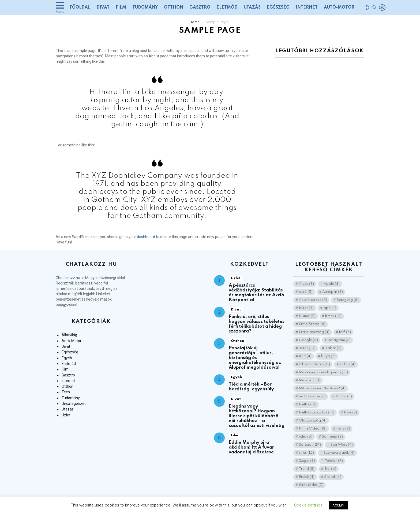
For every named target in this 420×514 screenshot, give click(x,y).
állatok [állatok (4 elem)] (333, 477)
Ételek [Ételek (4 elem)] (307, 477)
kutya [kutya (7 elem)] (328, 356)
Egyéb (67, 358)
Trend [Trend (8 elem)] (307, 469)
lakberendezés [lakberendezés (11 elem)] (314, 364)
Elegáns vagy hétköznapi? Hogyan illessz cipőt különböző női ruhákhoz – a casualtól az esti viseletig (257, 416)
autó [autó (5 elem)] (306, 292)
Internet (307, 8)
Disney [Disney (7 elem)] (307, 316)
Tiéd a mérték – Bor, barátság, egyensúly (251, 387)
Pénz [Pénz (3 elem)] (343, 429)
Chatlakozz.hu (68, 278)
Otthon (174, 8)
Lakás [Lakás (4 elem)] (348, 364)
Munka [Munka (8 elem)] (344, 396)
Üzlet (66, 415)
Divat (103, 8)
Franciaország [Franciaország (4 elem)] (314, 332)
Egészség (278, 8)
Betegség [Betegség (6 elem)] (348, 300)
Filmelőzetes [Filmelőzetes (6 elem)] (312, 324)
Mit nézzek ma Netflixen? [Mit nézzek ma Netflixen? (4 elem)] (322, 388)
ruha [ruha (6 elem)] (306, 437)
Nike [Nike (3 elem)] (350, 413)
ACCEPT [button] (339, 505)
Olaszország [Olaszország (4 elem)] (313, 421)
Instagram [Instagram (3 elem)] (339, 340)
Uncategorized (74, 404)
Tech (66, 392)
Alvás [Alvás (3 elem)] (306, 284)
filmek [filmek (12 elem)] (333, 316)
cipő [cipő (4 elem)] (330, 308)
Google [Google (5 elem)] (308, 340)
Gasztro (200, 8)
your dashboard (142, 237)
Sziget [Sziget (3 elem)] (307, 461)
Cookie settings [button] (308, 505)
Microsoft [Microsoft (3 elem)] (310, 380)
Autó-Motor (339, 8)
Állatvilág (69, 335)
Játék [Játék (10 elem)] (307, 348)
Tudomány (145, 8)
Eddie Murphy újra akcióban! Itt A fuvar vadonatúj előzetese (251, 447)
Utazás (252, 8)
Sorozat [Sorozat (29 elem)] (310, 445)
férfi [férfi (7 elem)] (345, 332)
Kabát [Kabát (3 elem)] (333, 348)
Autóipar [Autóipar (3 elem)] (333, 292)
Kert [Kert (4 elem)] (305, 356)
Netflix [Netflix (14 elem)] (308, 404)
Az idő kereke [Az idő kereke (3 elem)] (313, 300)
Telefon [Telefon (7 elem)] (334, 461)
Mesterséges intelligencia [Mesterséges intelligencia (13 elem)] (323, 372)
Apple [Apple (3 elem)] (332, 284)
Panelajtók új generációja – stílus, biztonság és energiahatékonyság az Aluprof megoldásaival (255, 358)
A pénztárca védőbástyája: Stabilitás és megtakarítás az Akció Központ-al (256, 293)
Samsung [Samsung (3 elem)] (332, 437)
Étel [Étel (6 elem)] (330, 469)
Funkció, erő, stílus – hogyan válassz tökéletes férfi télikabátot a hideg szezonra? (257, 324)
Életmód (227, 8)
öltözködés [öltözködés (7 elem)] (311, 485)
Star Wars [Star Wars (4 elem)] (342, 445)
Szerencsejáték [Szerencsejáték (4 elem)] (339, 453)
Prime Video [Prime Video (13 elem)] (313, 429)
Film (121, 8)
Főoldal (80, 8)
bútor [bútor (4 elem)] (306, 308)
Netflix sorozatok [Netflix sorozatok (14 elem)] (317, 413)
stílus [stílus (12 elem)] (306, 453)
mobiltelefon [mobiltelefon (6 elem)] (312, 396)
